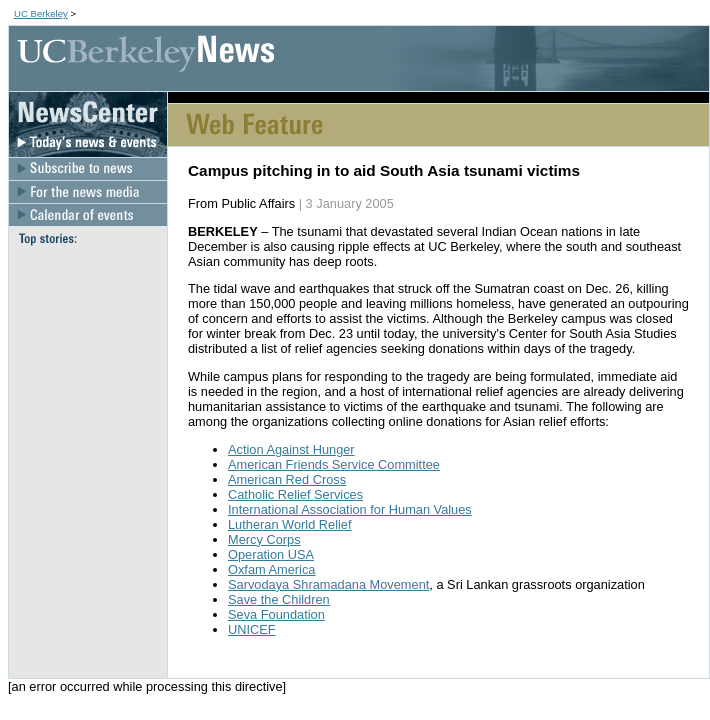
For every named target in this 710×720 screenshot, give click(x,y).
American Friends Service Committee (334, 464)
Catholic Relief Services (295, 494)
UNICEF (252, 629)
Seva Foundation (276, 614)
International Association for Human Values (350, 509)
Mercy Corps (264, 539)
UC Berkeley (41, 13)
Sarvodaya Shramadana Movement (328, 584)
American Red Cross (287, 479)
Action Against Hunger (291, 449)
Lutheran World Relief (290, 524)
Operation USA (271, 554)
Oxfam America (271, 569)
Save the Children (279, 599)
